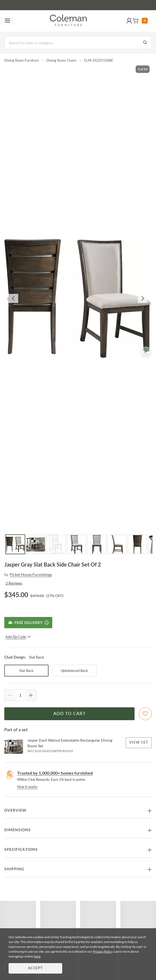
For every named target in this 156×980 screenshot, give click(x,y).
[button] (129, 21)
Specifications (21, 850)
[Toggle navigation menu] (8, 21)
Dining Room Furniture (22, 60)
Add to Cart (69, 714)
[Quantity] (20, 695)
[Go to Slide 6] (117, 544)
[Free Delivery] (28, 623)
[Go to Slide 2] (36, 544)
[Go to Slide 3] (56, 544)
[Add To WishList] (145, 714)
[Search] (78, 43)
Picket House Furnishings (31, 574)
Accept (35, 968)
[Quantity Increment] (31, 695)
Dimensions (18, 830)
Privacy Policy (103, 951)
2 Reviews (14, 583)
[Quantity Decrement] (10, 695)
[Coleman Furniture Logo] (68, 21)
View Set (139, 743)
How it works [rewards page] (27, 787)
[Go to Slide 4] (76, 544)
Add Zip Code (18, 637)
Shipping (14, 869)
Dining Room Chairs (62, 60)
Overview (15, 811)
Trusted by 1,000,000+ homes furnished (55, 773)
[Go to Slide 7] (138, 544)
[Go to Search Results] (145, 43)
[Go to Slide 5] (97, 544)
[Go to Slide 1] (15, 544)
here (37, 956)
